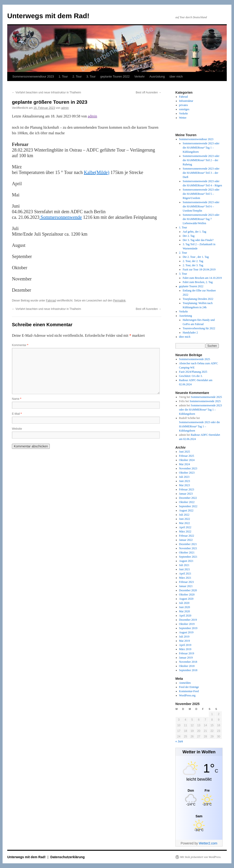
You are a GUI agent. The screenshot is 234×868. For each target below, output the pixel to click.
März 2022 (185, 531)
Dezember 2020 (188, 590)
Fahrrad (51, 301)
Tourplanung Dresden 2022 (198, 299)
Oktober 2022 (187, 502)
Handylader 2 (190, 333)
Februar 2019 (187, 653)
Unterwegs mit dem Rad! (48, 16)
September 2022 (188, 506)
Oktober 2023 (187, 473)
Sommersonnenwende (61, 217)
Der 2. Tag (189, 236)
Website (17, 429)
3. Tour (91, 76)
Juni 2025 (185, 452)
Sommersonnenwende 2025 (195, 359)
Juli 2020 (184, 603)
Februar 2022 (187, 536)
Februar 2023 (187, 489)
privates (184, 105)
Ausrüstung (157, 76)
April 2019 (185, 645)
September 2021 (188, 557)
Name (17, 399)
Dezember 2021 (188, 544)
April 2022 (185, 527)
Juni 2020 (185, 607)
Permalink (119, 301)
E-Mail (17, 414)
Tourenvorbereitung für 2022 (199, 328)
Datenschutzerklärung (68, 857)
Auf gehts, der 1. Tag (194, 232)
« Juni (179, 741)
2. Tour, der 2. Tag (193, 261)
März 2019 (185, 649)
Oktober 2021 (187, 553)
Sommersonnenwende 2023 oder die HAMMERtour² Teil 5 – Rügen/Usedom (201, 194)
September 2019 (188, 628)
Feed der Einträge (189, 687)
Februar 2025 (187, 456)
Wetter (183, 118)
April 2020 (185, 616)
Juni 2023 (185, 481)
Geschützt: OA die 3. (191, 376)
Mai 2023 (184, 485)
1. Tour (63, 76)
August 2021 (186, 561)
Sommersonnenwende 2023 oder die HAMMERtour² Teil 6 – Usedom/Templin (201, 206)
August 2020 (186, 599)
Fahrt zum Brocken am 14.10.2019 (202, 278)
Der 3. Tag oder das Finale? (198, 240)
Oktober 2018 (187, 666)
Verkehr (140, 76)
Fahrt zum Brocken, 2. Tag (198, 282)
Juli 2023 (184, 477)
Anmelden (185, 683)
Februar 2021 (187, 582)
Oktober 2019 (187, 624)
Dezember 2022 (188, 498)
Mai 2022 (184, 523)
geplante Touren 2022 (115, 76)
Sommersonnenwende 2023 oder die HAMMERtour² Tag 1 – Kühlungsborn (201, 148)
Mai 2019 (184, 641)
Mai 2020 (184, 611)
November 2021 (188, 548)
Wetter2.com (208, 843)
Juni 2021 (185, 569)
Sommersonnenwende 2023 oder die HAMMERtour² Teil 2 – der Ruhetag (201, 160)
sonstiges (184, 109)
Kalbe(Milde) (97, 172)
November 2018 (188, 662)
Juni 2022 (185, 519)
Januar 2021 (186, 586)
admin (65, 108)
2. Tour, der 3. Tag (193, 265)
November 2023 (188, 468)
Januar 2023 (186, 494)
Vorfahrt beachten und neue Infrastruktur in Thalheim (46, 92)
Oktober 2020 (187, 595)
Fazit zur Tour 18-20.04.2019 (199, 269)
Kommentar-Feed (189, 691)
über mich (176, 76)
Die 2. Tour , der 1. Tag (196, 257)
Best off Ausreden (149, 92)
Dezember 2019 (188, 620)
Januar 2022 (186, 540)
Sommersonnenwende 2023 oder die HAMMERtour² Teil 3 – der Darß (201, 173)
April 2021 (185, 574)
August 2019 (186, 632)
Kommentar (20, 345)
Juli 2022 (184, 515)
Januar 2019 (186, 658)
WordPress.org (187, 695)
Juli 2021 (184, 565)
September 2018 (188, 670)
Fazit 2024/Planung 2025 (193, 372)
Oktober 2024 (187, 460)
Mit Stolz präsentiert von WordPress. (201, 857)
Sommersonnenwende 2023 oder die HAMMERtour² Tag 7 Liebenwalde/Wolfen (201, 219)
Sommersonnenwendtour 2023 (33, 76)
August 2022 (186, 510)
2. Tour (77, 76)
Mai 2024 (184, 464)
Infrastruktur (186, 101)
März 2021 (185, 578)
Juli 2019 (184, 637)
